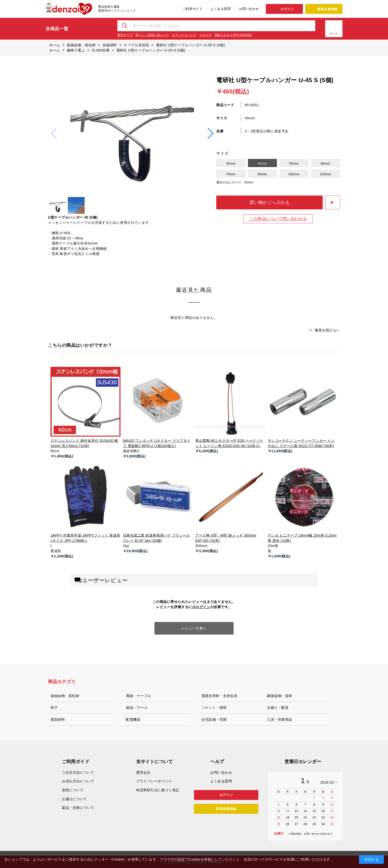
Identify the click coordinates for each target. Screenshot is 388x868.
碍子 (54, 708)
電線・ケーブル (139, 696)
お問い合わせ (249, 9)
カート (334, 34)
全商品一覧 (57, 29)
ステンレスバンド (184, 35)
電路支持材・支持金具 (219, 696)
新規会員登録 (327, 9)
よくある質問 (221, 9)
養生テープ (125, 35)
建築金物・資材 (280, 696)
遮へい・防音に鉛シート (152, 35)
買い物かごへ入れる (269, 202)
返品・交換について (78, 808)
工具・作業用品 (280, 719)
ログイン (287, 9)
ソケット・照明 (214, 708)
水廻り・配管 (278, 708)
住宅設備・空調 (214, 719)
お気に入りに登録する (333, 202)
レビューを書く (194, 628)
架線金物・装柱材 (65, 696)
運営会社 (143, 772)
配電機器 (133, 719)
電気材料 (58, 719)
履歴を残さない (327, 330)
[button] (210, 133)
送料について (73, 790)
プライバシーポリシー (154, 781)
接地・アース (137, 708)
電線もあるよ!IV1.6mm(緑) (233, 35)
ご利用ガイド (192, 9)
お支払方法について (78, 781)
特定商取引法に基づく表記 (158, 790)
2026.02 (327, 782)
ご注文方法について (78, 772)
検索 (125, 26)
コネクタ (205, 35)
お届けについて (74, 799)
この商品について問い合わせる (278, 219)
